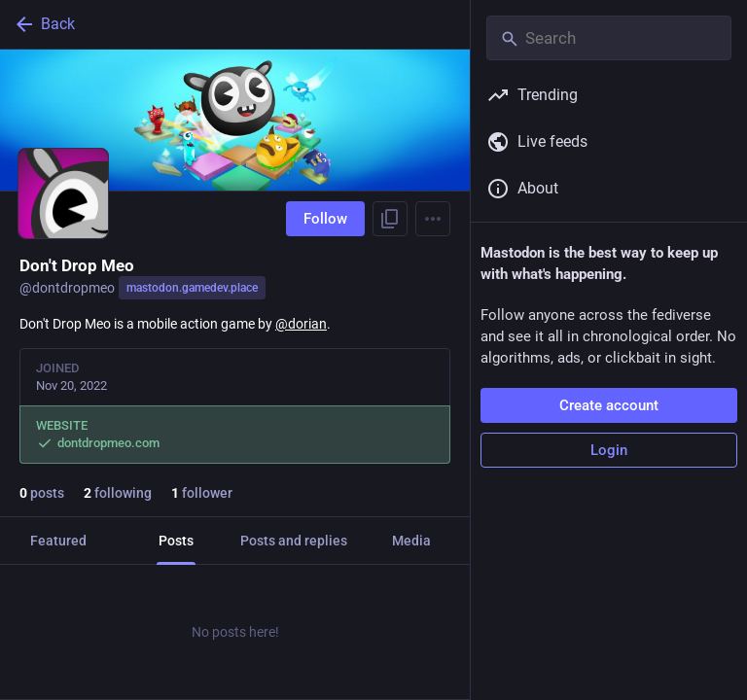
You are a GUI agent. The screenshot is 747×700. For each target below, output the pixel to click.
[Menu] (433, 219)
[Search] (609, 38)
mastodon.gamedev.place (192, 288)
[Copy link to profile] (390, 219)
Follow (325, 219)
